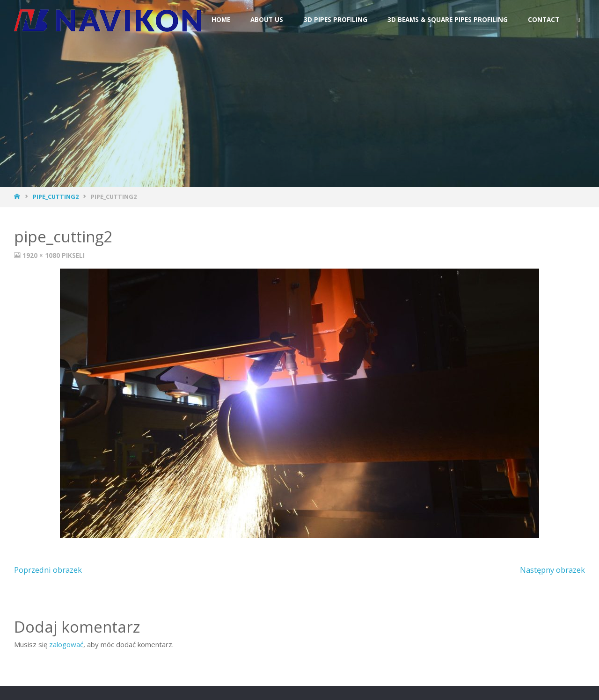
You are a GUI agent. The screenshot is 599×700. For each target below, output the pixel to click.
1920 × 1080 (42, 255)
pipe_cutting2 (56, 197)
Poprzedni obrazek (48, 570)
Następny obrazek (552, 570)
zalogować (66, 644)
